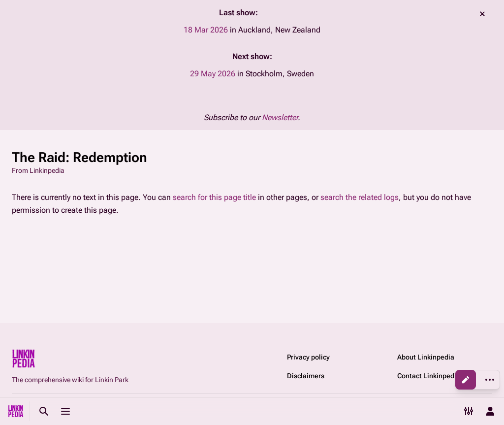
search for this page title (214, 197)
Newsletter (280, 117)
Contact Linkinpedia (429, 376)
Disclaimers (306, 376)
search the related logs (360, 197)
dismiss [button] (482, 14)
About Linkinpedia (426, 357)
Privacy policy (308, 357)
